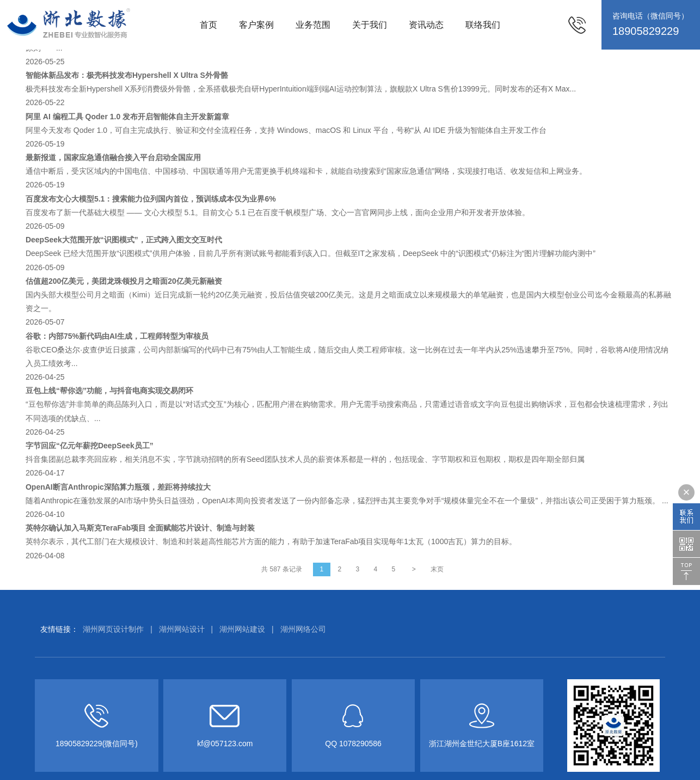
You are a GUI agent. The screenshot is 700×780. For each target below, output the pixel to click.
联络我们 (483, 25)
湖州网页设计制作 (113, 629)
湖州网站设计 (182, 629)
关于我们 (370, 25)
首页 (208, 25)
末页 (437, 569)
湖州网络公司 (303, 629)
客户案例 (256, 25)
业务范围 (313, 25)
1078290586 (360, 744)
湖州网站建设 (242, 629)
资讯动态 (426, 25)
